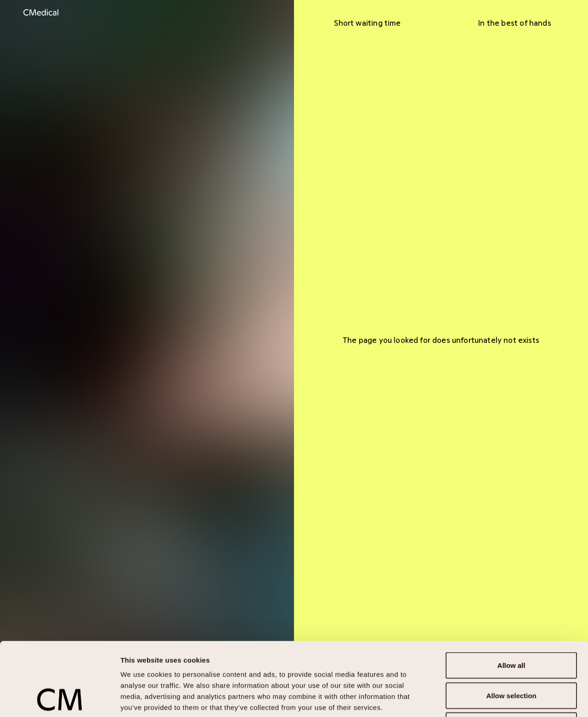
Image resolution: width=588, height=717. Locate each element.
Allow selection (511, 627)
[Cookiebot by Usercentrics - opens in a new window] (59, 699)
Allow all (512, 596)
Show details (482, 699)
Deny (512, 657)
